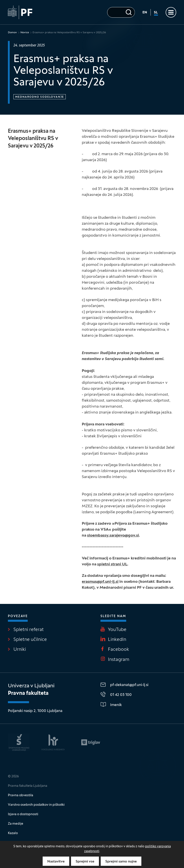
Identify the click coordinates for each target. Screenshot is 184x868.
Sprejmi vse (85, 862)
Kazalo (13, 833)
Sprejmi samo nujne (121, 862)
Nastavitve (56, 862)
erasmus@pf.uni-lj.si (100, 582)
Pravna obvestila (21, 795)
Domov (12, 33)
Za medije (16, 824)
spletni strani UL (112, 564)
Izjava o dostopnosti (23, 814)
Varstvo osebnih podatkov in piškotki (36, 805)
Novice (25, 33)
